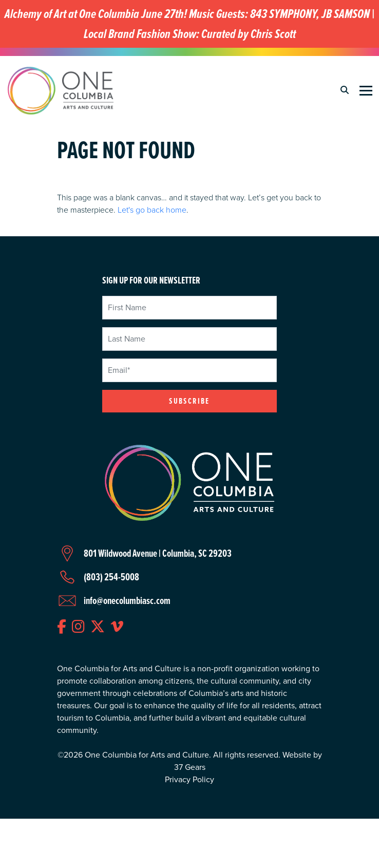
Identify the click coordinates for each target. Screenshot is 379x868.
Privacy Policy (189, 779)
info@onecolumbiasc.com (127, 600)
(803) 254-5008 (111, 577)
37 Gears (190, 767)
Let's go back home (152, 210)
